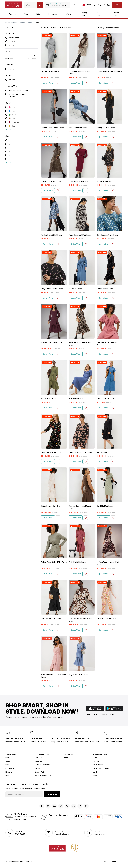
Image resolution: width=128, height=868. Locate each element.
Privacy (37, 768)
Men (26, 14)
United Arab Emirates (101, 768)
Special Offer (116, 14)
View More (10, 130)
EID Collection (100, 14)
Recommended (112, 28)
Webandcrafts (117, 861)
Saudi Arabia (98, 765)
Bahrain (96, 761)
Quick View (48, 83)
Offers (15, 23)
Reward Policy (40, 772)
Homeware (53, 14)
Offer (8, 776)
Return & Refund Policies (44, 776)
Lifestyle (69, 14)
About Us (38, 761)
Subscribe (52, 794)
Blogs (66, 757)
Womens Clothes (26, 23)
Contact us (39, 757)
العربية (76, 5)
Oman (95, 776)
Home (8, 23)
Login (117, 5)
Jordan (96, 772)
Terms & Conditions (42, 765)
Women (12, 14)
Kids (38, 14)
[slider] (6, 56)
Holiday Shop (84, 14)
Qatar (95, 757)
